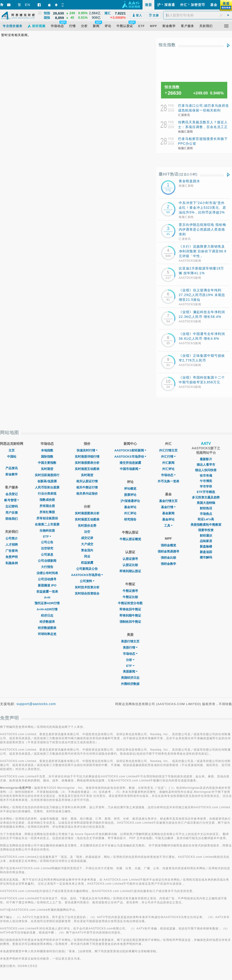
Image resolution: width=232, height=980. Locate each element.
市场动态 (130, 654)
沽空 (87, 532)
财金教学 (12, 474)
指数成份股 (47, 500)
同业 (87, 556)
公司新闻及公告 (87, 569)
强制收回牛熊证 (130, 622)
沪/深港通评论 (130, 501)
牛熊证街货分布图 (130, 603)
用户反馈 (12, 513)
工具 (168, 526)
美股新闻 (130, 671)
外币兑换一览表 (168, 481)
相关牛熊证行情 (87, 487)
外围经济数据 (130, 684)
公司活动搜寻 (47, 579)
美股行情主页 (130, 641)
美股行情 (130, 648)
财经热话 (206, 508)
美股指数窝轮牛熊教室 (206, 525)
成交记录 (87, 538)
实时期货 (47, 469)
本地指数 (47, 450)
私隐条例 (12, 563)
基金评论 (130, 507)
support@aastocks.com (36, 704)
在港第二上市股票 (47, 524)
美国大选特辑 (206, 503)
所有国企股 (47, 506)
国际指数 (47, 457)
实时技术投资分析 (87, 587)
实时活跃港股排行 (47, 475)
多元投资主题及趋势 (206, 497)
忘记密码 (12, 506)
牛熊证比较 (130, 597)
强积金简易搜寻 (168, 551)
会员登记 (12, 494)
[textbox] (198, 15)
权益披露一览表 (47, 592)
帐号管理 (12, 500)
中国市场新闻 (130, 469)
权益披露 (87, 563)
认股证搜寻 (130, 559)
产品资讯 (12, 468)
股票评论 (130, 495)
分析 (130, 660)
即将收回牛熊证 (130, 609)
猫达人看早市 (206, 465)
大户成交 (87, 544)
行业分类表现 (47, 494)
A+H (47, 597)
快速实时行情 (87, 450)
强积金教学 (168, 564)
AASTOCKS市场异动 (87, 575)
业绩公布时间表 (47, 573)
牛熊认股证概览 (130, 539)
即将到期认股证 (130, 571)
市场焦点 (206, 514)
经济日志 (47, 615)
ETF (47, 536)
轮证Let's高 (206, 519)
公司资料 (87, 581)
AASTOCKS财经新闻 (130, 450)
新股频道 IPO (47, 585)
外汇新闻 (168, 463)
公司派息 (47, 555)
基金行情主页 (168, 501)
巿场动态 (168, 475)
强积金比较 (168, 558)
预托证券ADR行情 (47, 603)
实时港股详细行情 (87, 457)
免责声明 (12, 557)
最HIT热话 (178, 174)
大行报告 (47, 567)
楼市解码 (206, 557)
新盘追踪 (206, 552)
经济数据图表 (47, 628)
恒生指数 (167, 45)
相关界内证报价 (87, 494)
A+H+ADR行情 (47, 609)
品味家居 (206, 541)
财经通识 (206, 536)
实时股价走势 (87, 526)
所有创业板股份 (47, 518)
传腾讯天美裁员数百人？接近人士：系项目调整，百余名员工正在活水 (203, 127)
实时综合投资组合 (87, 593)
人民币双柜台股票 (47, 487)
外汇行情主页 (168, 450)
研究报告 (130, 519)
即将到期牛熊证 (130, 615)
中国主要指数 (47, 463)
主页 (12, 450)
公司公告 (47, 542)
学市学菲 (206, 486)
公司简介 (12, 538)
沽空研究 (47, 548)
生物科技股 (47, 531)
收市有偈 (206, 476)
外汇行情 (168, 457)
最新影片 (206, 459)
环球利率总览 (47, 634)
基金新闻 (168, 513)
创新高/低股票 (47, 481)
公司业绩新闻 (47, 561)
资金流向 (87, 550)
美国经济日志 (130, 678)
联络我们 (12, 519)
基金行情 (168, 507)
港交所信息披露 (130, 463)
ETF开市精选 (206, 492)
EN (28, 5)
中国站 (12, 457)
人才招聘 (12, 545)
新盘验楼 (206, 546)
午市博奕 (206, 481)
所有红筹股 (47, 512)
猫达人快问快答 (206, 470)
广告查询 (12, 551)
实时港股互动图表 (87, 469)
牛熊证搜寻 (130, 591)
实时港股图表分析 (87, 463)
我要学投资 (206, 530)
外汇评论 (130, 513)
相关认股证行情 (87, 481)
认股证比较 (130, 565)
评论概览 (130, 489)
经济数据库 (47, 622)
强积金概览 (168, 545)
